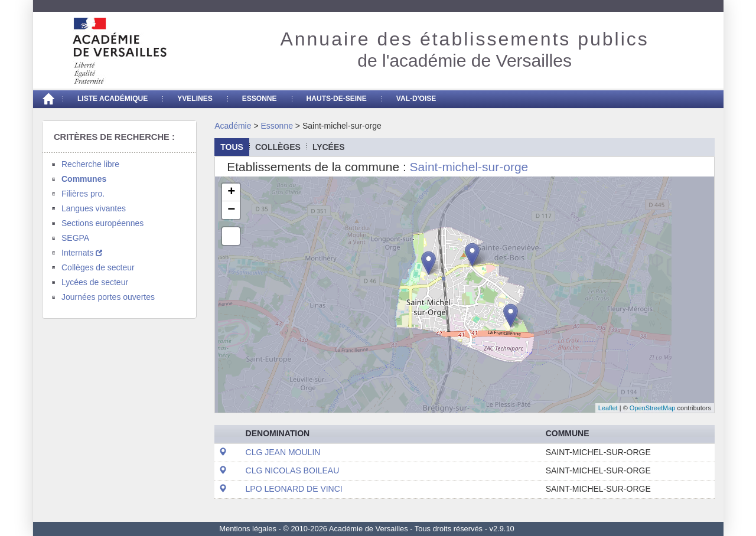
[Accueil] (48, 99)
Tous (232, 147)
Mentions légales (248, 529)
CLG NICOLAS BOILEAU (293, 470)
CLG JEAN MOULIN (283, 452)
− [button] (231, 210)
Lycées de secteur (95, 282)
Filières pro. (83, 194)
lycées (329, 147)
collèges (278, 147)
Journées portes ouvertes (108, 297)
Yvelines (195, 99)
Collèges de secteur (98, 267)
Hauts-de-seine (337, 99)
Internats (82, 253)
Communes (84, 179)
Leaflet (608, 408)
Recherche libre (90, 164)
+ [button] (231, 192)
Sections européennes (102, 223)
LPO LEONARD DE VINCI (294, 489)
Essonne (260, 99)
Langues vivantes (94, 208)
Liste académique (113, 99)
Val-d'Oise (416, 99)
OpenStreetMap (653, 408)
